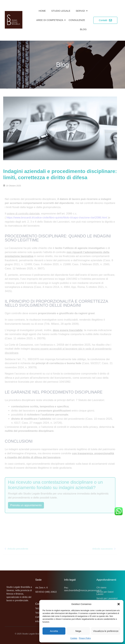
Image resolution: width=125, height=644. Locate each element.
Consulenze (77, 20)
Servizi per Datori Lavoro (105, 593)
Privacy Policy (85, 638)
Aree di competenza (50, 20)
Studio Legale (61, 11)
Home (42, 11)
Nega (78, 631)
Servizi (81, 11)
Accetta (54, 631)
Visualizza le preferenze (106, 631)
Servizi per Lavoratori (107, 598)
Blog (83, 29)
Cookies (74, 638)
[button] (119, 604)
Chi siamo (101, 588)
